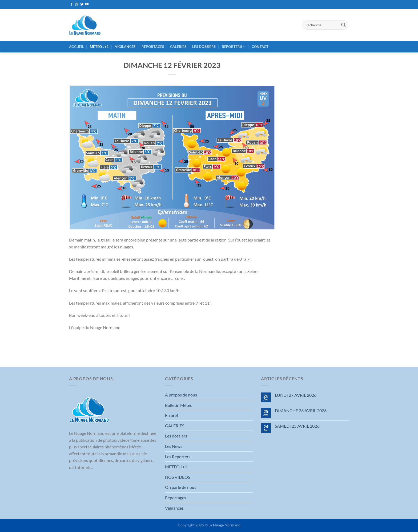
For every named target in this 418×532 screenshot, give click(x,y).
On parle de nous (181, 487)
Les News (174, 446)
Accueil (77, 47)
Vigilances (125, 47)
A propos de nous (181, 395)
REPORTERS (234, 47)
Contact (260, 47)
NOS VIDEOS (178, 477)
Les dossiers (204, 47)
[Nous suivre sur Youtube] (87, 5)
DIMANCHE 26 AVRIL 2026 (301, 410)
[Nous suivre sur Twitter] (82, 5)
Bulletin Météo (179, 405)
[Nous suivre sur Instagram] (77, 5)
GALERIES (178, 47)
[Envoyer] (343, 25)
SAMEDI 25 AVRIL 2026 (297, 426)
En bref (172, 415)
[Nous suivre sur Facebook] (72, 5)
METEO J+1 (99, 47)
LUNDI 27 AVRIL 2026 (296, 395)
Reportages (153, 47)
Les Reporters (178, 457)
